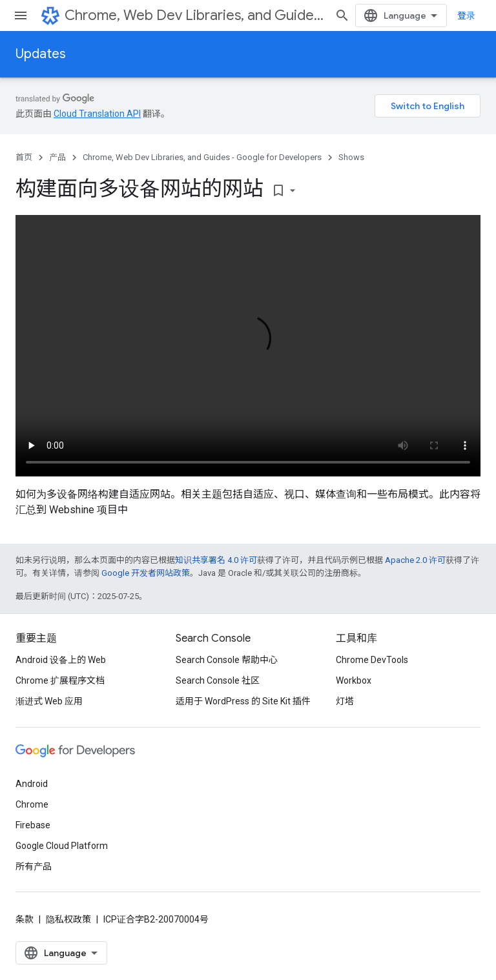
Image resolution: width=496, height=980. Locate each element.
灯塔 (345, 701)
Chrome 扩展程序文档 (60, 680)
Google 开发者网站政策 (146, 573)
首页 (24, 157)
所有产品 (34, 866)
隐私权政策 (68, 919)
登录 (466, 15)
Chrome (32, 804)
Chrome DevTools (372, 660)
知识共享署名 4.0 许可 (216, 560)
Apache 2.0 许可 (415, 560)
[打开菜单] (21, 15)
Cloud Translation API (97, 114)
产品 (57, 157)
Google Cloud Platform (62, 846)
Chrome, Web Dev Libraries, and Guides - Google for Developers (194, 15)
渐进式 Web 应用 (49, 701)
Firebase (33, 825)
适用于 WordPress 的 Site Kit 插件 (243, 701)
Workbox (354, 680)
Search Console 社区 (218, 680)
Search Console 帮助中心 (227, 660)
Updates (41, 54)
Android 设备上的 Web (61, 660)
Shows (351, 157)
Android (32, 784)
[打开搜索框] (342, 15)
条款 (25, 919)
